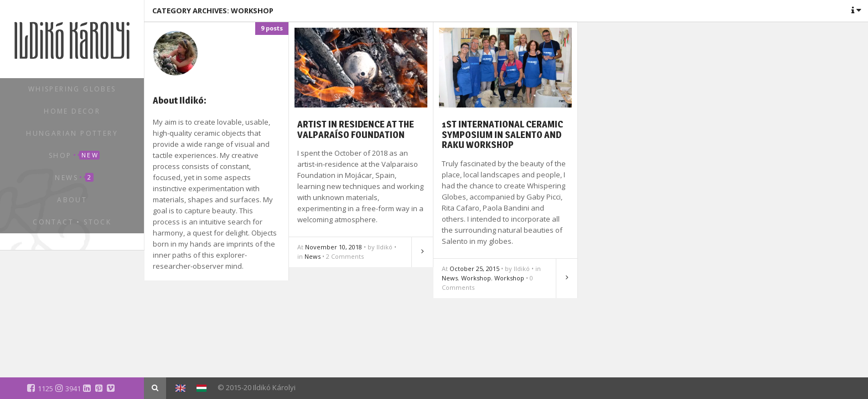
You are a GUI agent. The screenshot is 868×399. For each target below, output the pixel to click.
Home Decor (72, 111)
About (72, 200)
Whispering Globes (72, 89)
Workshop (476, 278)
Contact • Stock (72, 222)
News (74, 178)
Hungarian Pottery (72, 133)
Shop (74, 155)
